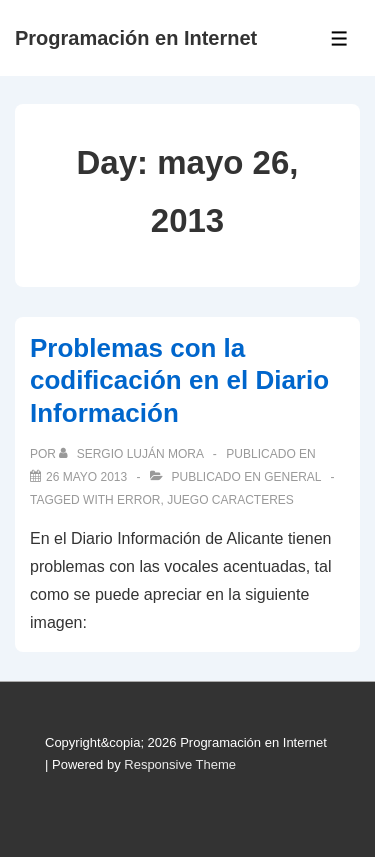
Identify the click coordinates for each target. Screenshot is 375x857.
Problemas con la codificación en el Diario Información (179, 380)
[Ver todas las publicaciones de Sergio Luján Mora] (132, 454)
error (138, 500)
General (292, 477)
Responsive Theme (180, 764)
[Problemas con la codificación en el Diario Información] (86, 477)
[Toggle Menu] (339, 38)
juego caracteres (230, 500)
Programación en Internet (136, 38)
